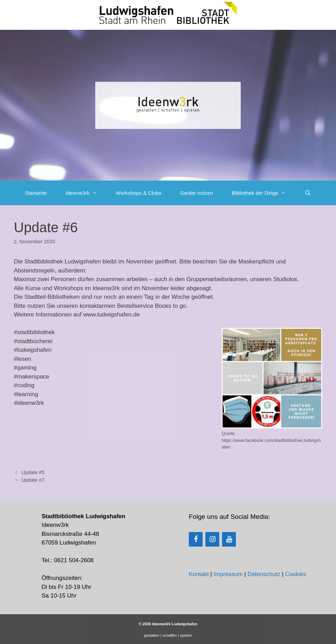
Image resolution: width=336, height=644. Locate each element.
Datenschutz (264, 574)
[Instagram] (212, 539)
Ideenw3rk (86, 193)
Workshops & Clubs (138, 193)
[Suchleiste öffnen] (308, 193)
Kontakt (199, 574)
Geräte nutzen (197, 193)
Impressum (228, 574)
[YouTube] (229, 539)
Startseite (36, 193)
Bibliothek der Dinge (263, 193)
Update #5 (33, 472)
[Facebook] (196, 539)
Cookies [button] (296, 574)
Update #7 (33, 480)
